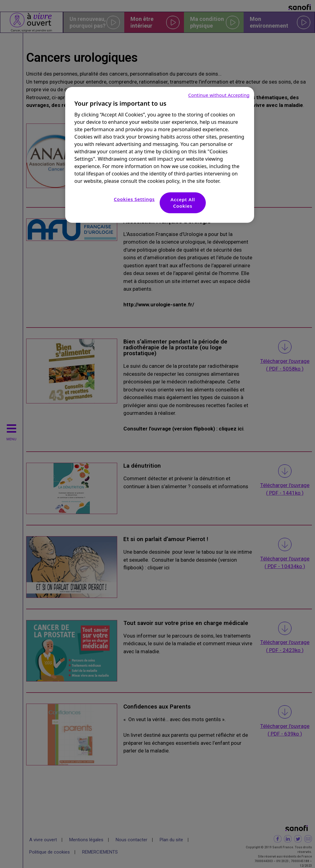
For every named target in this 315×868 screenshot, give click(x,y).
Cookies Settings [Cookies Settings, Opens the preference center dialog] (134, 199)
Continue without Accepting (219, 95)
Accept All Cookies (183, 203)
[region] (160, 155)
